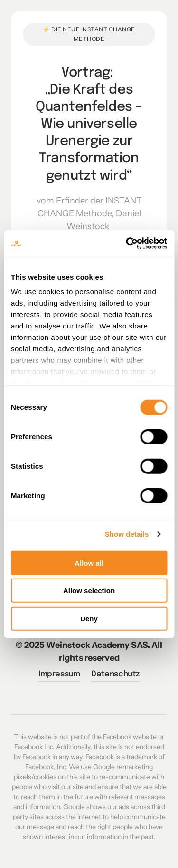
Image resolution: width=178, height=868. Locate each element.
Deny (89, 618)
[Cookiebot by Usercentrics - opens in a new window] (127, 243)
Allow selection (89, 591)
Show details (127, 534)
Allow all (89, 563)
